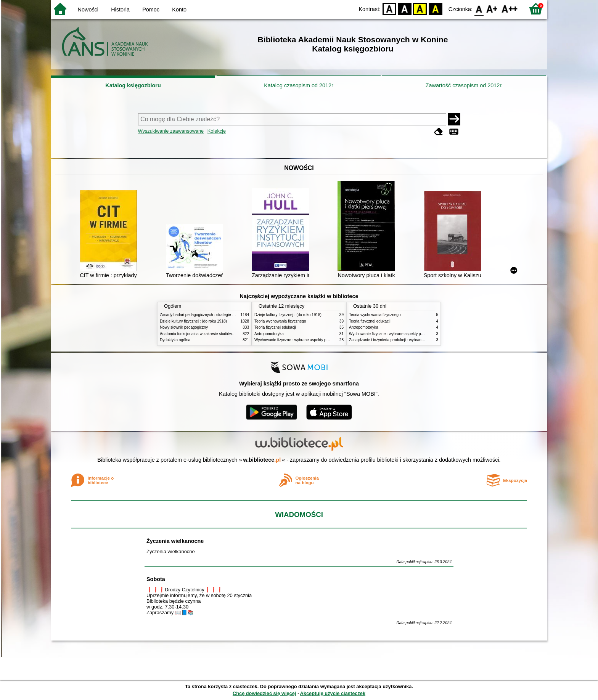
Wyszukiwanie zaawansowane (171, 131)
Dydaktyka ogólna (175, 340)
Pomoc (151, 10)
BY (435, 9)
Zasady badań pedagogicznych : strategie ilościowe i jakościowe (215, 315)
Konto (179, 10)
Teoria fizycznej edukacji (275, 327)
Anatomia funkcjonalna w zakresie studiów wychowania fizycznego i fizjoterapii (227, 334)
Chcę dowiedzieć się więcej (264, 693)
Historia (120, 10)
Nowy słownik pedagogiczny (184, 327)
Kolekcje (217, 131)
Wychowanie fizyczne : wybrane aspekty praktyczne (299, 340)
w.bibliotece (262, 460)
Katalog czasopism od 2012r (299, 85)
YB (420, 9)
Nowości (88, 10)
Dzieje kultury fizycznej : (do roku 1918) (193, 321)
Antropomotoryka (269, 334)
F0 (479, 9)
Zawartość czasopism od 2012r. (464, 85)
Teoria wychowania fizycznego (280, 321)
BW (405, 9)
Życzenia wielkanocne (175, 541)
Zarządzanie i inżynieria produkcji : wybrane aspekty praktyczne (403, 340)
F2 (510, 9)
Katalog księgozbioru (133, 85)
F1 (492, 9)
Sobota (156, 579)
